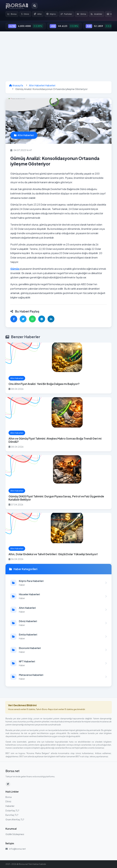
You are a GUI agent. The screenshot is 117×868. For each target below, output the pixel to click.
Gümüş (15, 269)
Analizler (96, 14)
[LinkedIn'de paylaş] (51, 319)
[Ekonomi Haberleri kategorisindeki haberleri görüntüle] (58, 650)
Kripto (51, 14)
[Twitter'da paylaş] (23, 319)
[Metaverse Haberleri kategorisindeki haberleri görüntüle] (58, 677)
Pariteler (66, 14)
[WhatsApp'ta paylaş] (32, 319)
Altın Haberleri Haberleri (42, 85)
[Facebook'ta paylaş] (14, 319)
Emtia (81, 14)
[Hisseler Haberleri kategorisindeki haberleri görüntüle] (58, 596)
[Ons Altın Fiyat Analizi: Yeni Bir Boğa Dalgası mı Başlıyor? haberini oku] (58, 368)
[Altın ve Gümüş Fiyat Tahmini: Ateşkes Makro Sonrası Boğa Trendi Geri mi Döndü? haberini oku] (58, 424)
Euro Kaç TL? (12, 815)
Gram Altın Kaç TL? (15, 819)
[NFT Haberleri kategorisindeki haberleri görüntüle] (58, 663)
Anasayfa (16, 85)
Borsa (12, 14)
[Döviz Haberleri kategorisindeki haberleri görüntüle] (58, 623)
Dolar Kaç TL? (12, 810)
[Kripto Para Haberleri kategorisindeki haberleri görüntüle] (58, 583)
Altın (38, 14)
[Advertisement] (58, 56)
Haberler (10, 806)
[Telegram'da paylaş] (42, 319)
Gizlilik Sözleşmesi (15, 834)
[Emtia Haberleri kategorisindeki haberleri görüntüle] (58, 636)
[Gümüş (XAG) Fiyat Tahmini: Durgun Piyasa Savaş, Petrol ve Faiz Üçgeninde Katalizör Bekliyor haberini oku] (58, 482)
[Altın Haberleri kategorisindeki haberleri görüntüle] (58, 610)
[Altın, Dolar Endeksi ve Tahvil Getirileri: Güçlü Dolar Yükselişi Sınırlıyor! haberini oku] (58, 538)
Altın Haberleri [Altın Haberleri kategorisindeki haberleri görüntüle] (24, 135)
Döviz (25, 14)
